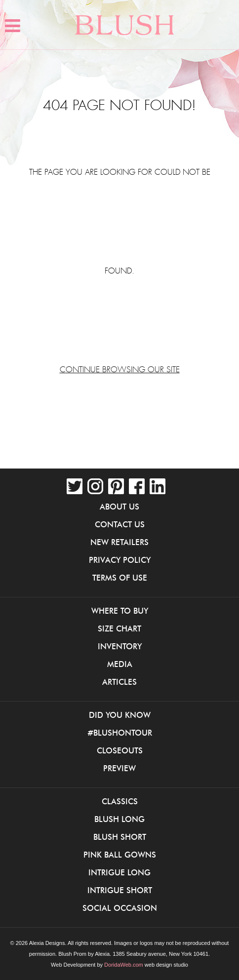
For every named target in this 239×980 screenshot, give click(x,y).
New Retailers (119, 542)
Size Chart (119, 628)
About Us (119, 507)
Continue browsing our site (120, 370)
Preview (119, 768)
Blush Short (120, 837)
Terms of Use (120, 578)
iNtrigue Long (119, 872)
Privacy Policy (120, 560)
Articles (119, 682)
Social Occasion (120, 908)
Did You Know (120, 715)
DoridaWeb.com (124, 965)
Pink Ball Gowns (120, 855)
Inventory (120, 646)
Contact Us (120, 524)
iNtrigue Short (120, 890)
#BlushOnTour (120, 733)
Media (120, 664)
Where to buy (120, 611)
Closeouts (120, 750)
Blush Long (119, 819)
